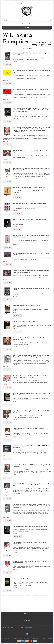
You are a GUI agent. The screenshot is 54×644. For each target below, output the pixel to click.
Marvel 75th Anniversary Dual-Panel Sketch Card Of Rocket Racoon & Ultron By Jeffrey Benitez (31, 377)
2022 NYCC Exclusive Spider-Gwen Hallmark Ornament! (30, 220)
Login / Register (20, 3)
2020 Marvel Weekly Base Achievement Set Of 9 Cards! (29, 203)
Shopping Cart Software (47, 639)
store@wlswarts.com (28, 628)
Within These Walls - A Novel (21, 579)
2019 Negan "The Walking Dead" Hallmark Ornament (29, 187)
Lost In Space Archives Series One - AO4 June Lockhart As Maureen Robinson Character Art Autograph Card (31, 356)
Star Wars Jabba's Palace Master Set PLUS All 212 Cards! (30, 526)
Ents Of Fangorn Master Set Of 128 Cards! (26, 322)
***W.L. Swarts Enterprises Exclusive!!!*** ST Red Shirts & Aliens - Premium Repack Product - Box (30, 90)
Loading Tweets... (8, 610)
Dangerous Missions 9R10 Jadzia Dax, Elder (26, 306)
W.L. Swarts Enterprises (25, 639)
